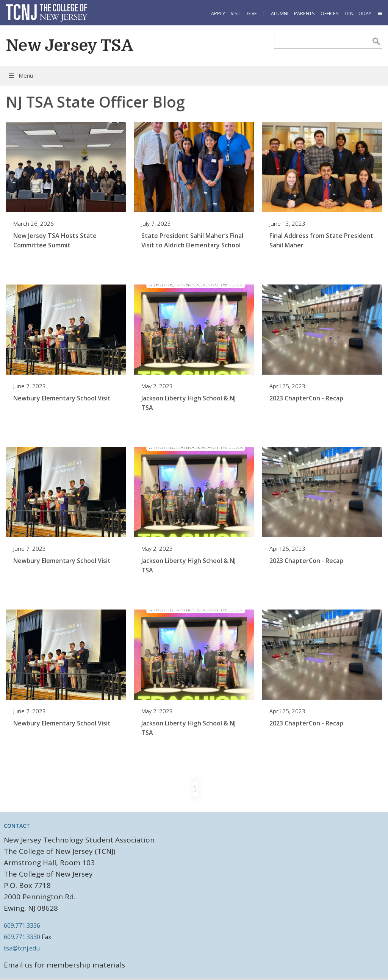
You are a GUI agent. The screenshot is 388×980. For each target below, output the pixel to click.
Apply (218, 13)
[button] (380, 13)
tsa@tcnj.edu (22, 948)
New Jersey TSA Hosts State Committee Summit (55, 240)
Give (252, 13)
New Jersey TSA (70, 45)
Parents (304, 13)
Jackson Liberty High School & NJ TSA (189, 403)
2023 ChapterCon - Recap (306, 398)
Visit (236, 13)
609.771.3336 (22, 925)
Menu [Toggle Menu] (20, 75)
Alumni (280, 13)
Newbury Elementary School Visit (62, 398)
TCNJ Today (358, 13)
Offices (330, 13)
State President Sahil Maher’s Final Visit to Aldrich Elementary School (192, 240)
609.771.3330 (22, 937)
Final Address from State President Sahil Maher (321, 240)
